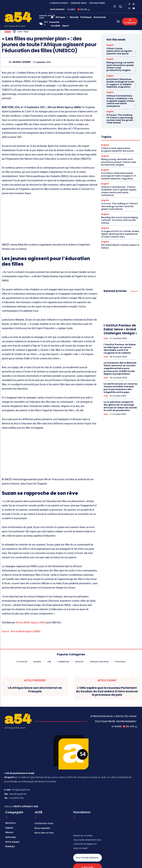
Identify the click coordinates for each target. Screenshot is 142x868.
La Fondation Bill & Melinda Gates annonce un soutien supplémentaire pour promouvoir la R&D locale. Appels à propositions (120, 368)
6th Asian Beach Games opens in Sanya (120, 246)
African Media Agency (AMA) (30, 622)
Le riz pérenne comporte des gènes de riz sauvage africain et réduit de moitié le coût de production (120, 406)
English (110, 45)
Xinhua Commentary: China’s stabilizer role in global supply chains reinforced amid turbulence (120, 101)
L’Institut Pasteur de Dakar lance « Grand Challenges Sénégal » (120, 329)
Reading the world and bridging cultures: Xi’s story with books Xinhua (120, 220)
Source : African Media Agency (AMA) (21, 631)
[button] (120, 6)
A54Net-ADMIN (22, 62)
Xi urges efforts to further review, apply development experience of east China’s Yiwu (120, 234)
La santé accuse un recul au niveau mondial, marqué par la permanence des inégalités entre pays (120, 388)
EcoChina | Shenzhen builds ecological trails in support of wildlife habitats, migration (120, 83)
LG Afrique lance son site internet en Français (35, 689)
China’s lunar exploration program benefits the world (119, 51)
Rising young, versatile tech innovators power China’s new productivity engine (120, 66)
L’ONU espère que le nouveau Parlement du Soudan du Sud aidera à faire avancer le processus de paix (107, 691)
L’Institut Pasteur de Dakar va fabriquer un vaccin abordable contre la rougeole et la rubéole (120, 349)
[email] (87, 858)
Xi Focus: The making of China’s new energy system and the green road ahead (120, 119)
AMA (8, 32)
